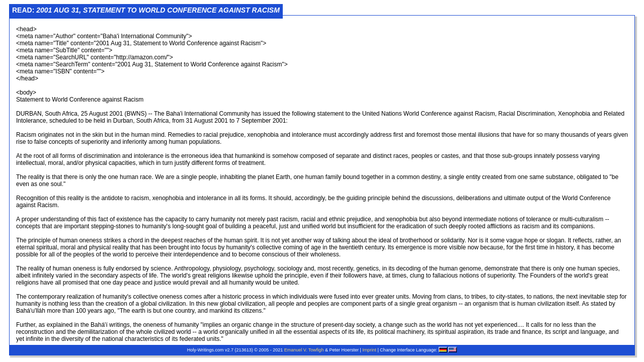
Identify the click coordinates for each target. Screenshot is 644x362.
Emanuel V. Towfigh (304, 350)
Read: (146, 10)
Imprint (369, 350)
